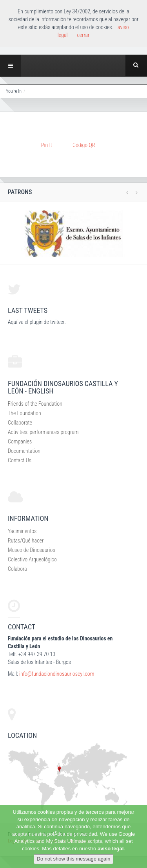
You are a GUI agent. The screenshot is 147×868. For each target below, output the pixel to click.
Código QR (84, 145)
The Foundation (24, 413)
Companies (20, 441)
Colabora (17, 569)
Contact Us (20, 460)
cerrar (83, 35)
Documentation (24, 451)
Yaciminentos (22, 531)
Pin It (47, 145)
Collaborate (20, 423)
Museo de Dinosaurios (32, 550)
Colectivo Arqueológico (32, 559)
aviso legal (111, 849)
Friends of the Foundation (35, 404)
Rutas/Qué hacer (26, 541)
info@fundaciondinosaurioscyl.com (57, 674)
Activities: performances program (43, 432)
